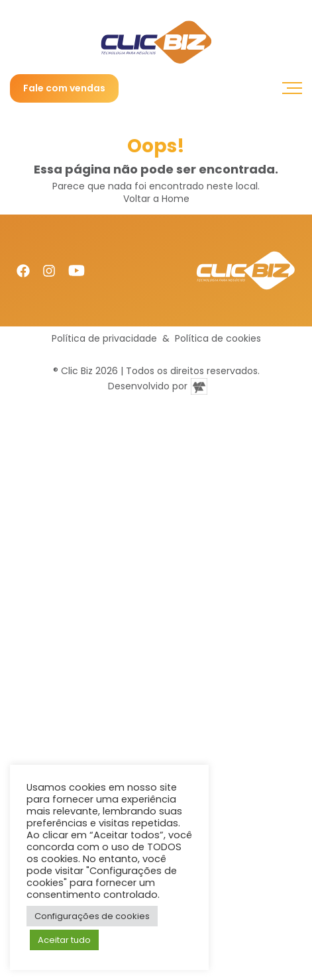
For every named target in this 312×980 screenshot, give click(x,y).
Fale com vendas (64, 88)
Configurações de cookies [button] (92, 916)
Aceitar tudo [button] (64, 940)
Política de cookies (218, 339)
